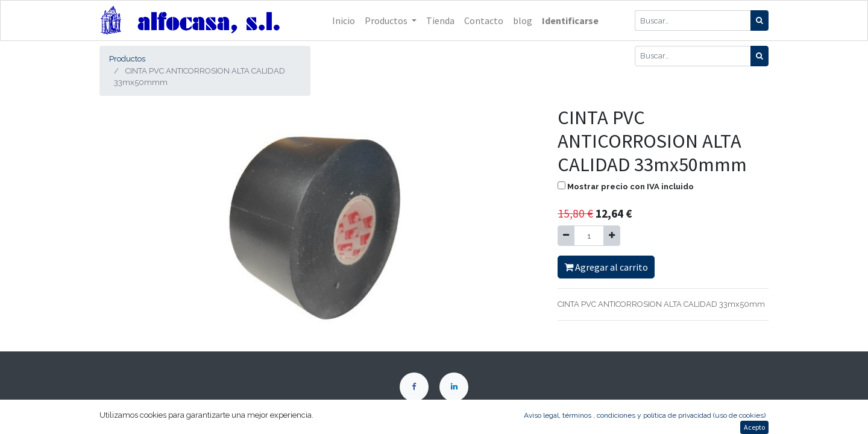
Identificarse (570, 20)
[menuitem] (344, 20)
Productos (127, 59)
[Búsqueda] (759, 20)
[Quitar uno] (566, 236)
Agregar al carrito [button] (606, 267)
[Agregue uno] (612, 236)
